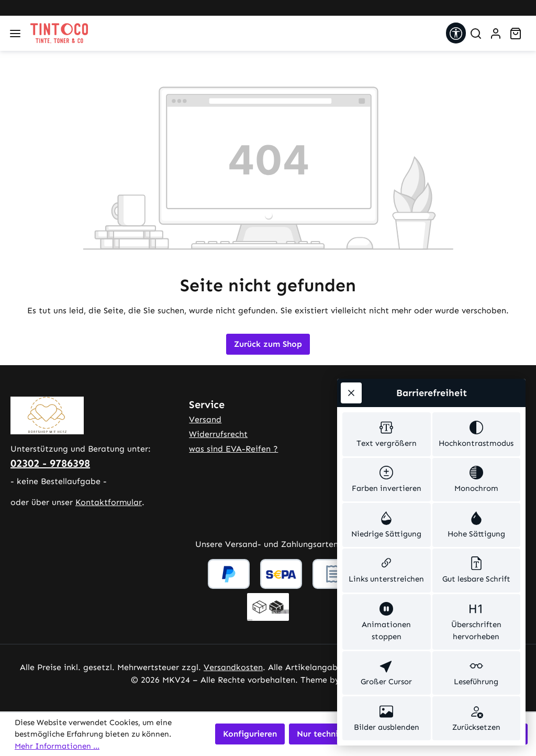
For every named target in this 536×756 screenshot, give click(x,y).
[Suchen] (476, 34)
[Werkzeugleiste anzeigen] (456, 33)
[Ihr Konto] (496, 34)
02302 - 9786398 (50, 463)
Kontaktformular (109, 502)
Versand (205, 419)
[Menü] (15, 34)
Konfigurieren (250, 734)
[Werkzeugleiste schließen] (351, 393)
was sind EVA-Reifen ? (233, 449)
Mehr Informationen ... (57, 746)
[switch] (387, 434)
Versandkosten (233, 667)
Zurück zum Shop (268, 344)
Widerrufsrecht (218, 434)
